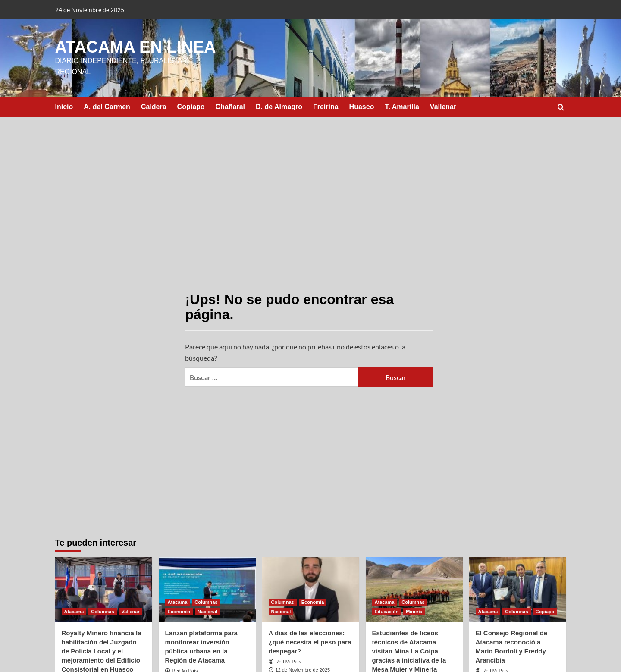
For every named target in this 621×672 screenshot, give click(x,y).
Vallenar (443, 107)
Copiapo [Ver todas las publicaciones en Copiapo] (545, 612)
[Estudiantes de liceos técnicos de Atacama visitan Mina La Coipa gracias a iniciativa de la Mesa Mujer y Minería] (414, 590)
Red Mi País (289, 662)
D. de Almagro (279, 107)
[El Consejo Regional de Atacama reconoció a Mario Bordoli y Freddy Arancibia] (518, 590)
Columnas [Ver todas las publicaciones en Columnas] (102, 612)
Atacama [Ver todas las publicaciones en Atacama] (74, 612)
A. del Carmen (107, 107)
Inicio (64, 107)
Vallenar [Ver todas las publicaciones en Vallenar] (131, 612)
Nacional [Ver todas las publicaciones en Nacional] (207, 612)
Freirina (326, 107)
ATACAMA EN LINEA (136, 47)
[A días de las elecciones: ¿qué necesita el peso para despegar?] (311, 590)
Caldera (154, 107)
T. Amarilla (402, 107)
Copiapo (191, 107)
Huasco (362, 107)
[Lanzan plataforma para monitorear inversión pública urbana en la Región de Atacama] (207, 590)
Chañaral (230, 107)
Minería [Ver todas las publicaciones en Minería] (414, 612)
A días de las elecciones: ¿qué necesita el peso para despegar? (310, 642)
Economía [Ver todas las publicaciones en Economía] (179, 612)
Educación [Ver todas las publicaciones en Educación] (387, 612)
